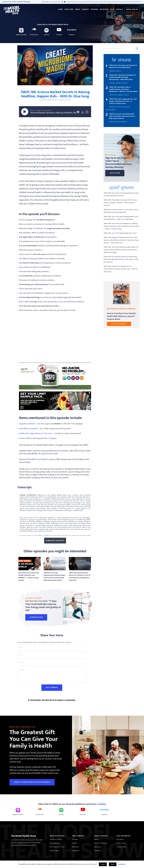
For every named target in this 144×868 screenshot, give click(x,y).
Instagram (76, 851)
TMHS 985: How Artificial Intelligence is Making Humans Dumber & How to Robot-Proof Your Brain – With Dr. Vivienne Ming (122, 226)
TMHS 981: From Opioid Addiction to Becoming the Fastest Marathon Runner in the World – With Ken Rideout (121, 259)
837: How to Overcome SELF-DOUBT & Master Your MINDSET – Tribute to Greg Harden (29, 576)
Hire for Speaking (101, 843)
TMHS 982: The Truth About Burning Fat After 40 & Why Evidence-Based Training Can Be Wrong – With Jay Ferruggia (121, 250)
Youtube (75, 839)
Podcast (86, 9)
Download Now (36, 617)
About (78, 9)
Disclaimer (120, 839)
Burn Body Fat (55, 843)
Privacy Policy (121, 847)
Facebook (75, 847)
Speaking (94, 9)
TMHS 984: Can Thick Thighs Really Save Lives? (120, 233)
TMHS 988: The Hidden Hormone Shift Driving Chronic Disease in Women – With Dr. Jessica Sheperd (120, 203)
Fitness (112, 83)
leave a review (98, 804)
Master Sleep (54, 851)
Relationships (53, 100)
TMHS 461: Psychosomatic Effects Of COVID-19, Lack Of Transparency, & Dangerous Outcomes (80, 576)
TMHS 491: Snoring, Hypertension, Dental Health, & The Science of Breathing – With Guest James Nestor (55, 576)
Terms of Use (121, 843)
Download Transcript (55, 541)
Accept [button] (103, 864)
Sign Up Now (115, 173)
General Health (65, 100)
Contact (119, 9)
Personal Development (118, 122)
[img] (87, 112)
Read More (122, 864)
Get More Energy (56, 839)
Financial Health (116, 107)
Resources (104, 9)
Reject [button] (113, 864)
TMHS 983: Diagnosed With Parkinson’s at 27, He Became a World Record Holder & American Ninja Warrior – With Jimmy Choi (121, 240)
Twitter (75, 843)
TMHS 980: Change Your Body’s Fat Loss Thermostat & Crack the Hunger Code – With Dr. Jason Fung (121, 269)
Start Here (69, 9)
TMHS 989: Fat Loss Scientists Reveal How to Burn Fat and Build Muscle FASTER (121, 194)
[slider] (103, 2)
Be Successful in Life (57, 847)
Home (61, 9)
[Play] (62, 2)
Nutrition (43, 100)
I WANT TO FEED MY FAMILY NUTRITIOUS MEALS (32, 782)
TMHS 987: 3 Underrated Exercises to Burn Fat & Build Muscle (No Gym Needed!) (121, 211)
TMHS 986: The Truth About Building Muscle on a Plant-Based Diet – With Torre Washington (121, 218)
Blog (112, 9)
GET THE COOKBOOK (119, 324)
